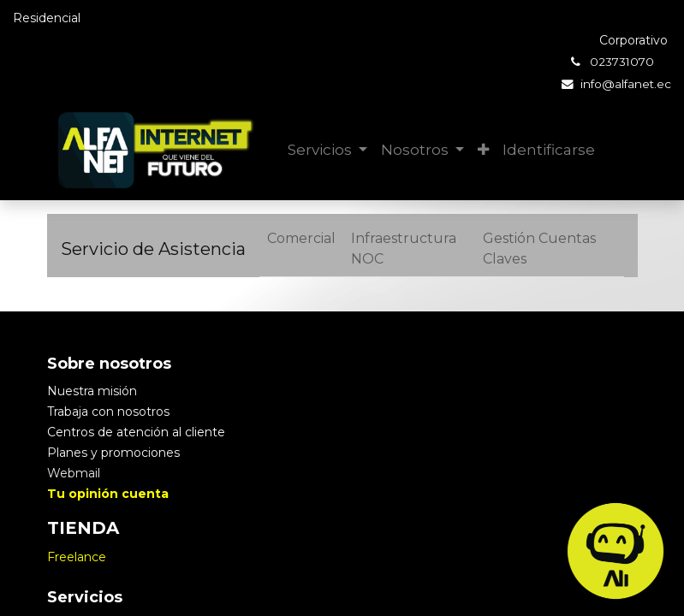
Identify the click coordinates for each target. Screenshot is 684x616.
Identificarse (549, 150)
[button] (483, 151)
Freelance (77, 557)
